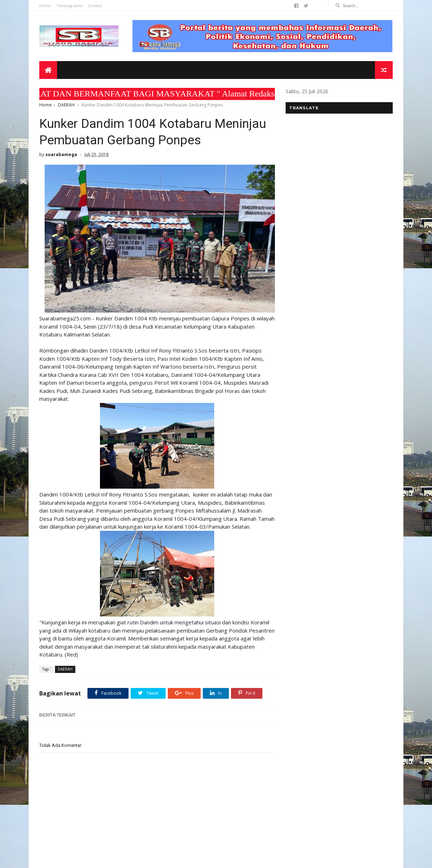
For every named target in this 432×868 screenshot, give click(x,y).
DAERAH (66, 105)
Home (45, 6)
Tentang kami (69, 6)
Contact (95, 6)
